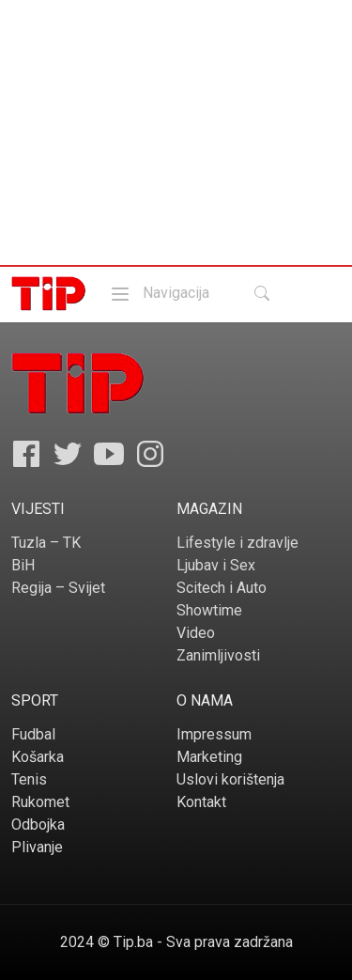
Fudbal (33, 734)
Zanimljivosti (218, 655)
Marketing (209, 757)
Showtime (209, 610)
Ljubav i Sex (216, 565)
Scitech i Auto (222, 588)
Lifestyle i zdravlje (237, 543)
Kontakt (201, 802)
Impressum (214, 734)
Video (196, 633)
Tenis (29, 779)
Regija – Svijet (58, 588)
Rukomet (40, 802)
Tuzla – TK (46, 543)
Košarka (38, 757)
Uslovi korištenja (230, 779)
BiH (23, 565)
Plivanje (37, 847)
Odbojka (38, 824)
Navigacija (159, 293)
